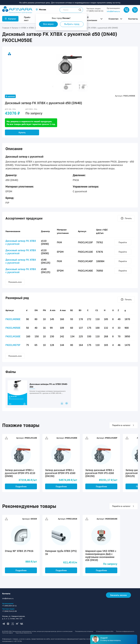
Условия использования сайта (105, 631)
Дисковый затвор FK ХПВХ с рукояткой (21, 242)
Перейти (123, 242)
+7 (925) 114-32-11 (95, 11)
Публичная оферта (8, 633)
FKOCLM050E (13, 328)
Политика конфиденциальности (125, 631)
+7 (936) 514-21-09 (9, 611)
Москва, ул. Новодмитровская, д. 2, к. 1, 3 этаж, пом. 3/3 (14, 617)
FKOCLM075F (13, 345)
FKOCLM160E (13, 336)
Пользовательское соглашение (84, 631)
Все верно (48, 24)
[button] (41, 9)
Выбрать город (72, 24)
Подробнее (21, 486)
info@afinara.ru (113, 11)
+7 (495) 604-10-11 (9, 606)
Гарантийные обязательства (24, 633)
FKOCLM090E (13, 319)
